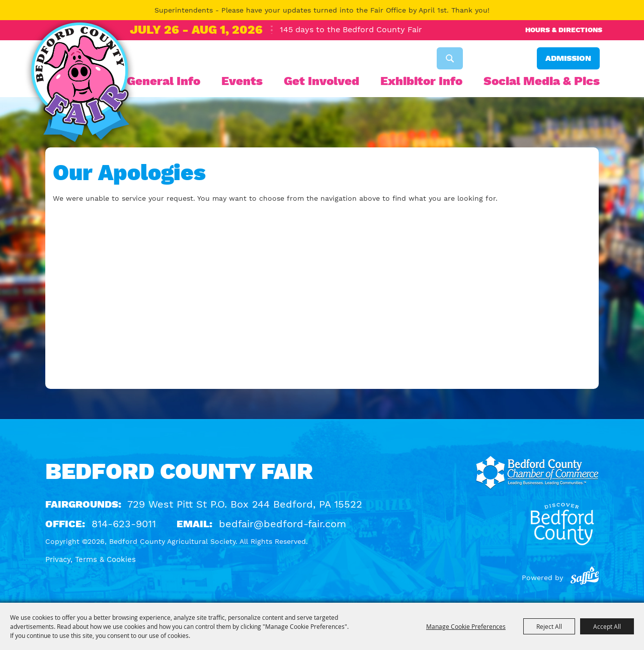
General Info (164, 81)
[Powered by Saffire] (585, 578)
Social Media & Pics (542, 81)
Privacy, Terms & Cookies (91, 559)
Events (242, 81)
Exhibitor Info (421, 81)
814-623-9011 (124, 524)
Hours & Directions (564, 30)
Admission (568, 58)
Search (450, 58)
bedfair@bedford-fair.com (283, 524)
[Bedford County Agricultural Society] (80, 85)
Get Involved (321, 81)
